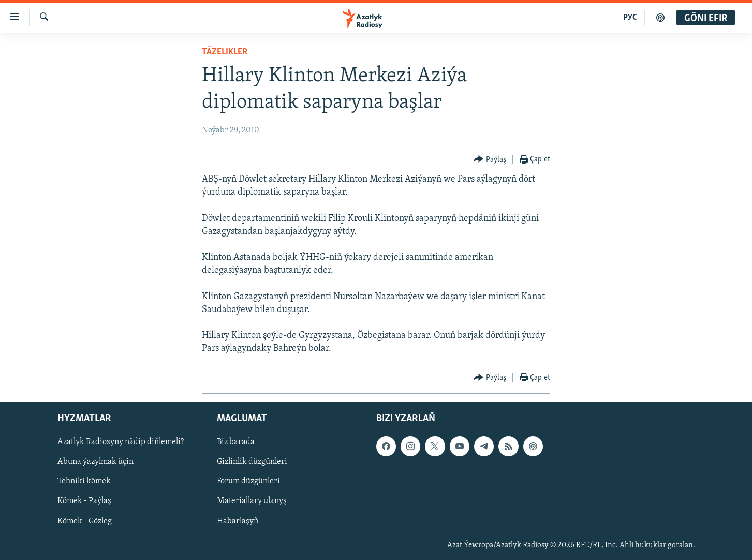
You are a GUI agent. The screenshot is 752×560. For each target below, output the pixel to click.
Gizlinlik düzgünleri (252, 462)
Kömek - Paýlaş (84, 501)
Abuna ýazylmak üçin (95, 462)
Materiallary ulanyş (252, 501)
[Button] (490, 160)
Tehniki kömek (84, 481)
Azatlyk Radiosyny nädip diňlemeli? (121, 442)
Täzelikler (225, 52)
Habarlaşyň (238, 521)
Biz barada (236, 442)
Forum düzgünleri (248, 481)
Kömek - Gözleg (85, 521)
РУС (630, 18)
